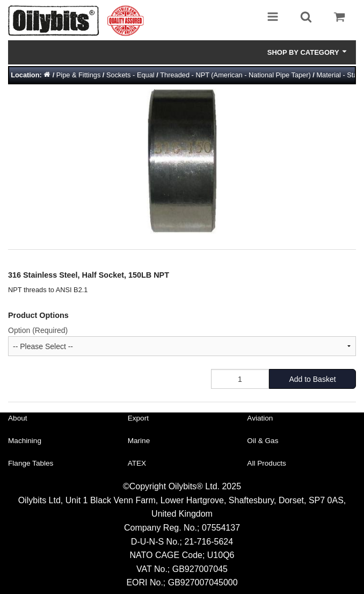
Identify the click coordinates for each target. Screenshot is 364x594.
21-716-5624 (209, 542)
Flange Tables (31, 463)
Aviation (260, 418)
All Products (267, 463)
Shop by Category (308, 52)
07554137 (221, 528)
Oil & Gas (263, 441)
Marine (139, 441)
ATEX (137, 463)
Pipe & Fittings (79, 75)
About (18, 418)
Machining (25, 441)
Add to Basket (312, 379)
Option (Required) (38, 330)
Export (138, 418)
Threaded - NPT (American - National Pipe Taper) (235, 75)
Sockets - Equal (130, 75)
